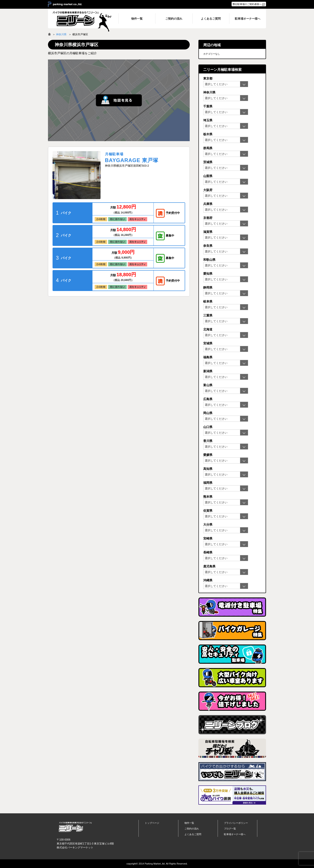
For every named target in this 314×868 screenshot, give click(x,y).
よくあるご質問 (193, 834)
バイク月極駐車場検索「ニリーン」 (75, 827)
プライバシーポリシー (236, 823)
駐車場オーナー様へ (235, 834)
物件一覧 (189, 823)
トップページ (152, 823)
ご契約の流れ (192, 829)
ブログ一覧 (230, 829)
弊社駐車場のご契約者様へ (247, 4)
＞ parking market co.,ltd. (65, 5)
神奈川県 (61, 34)
